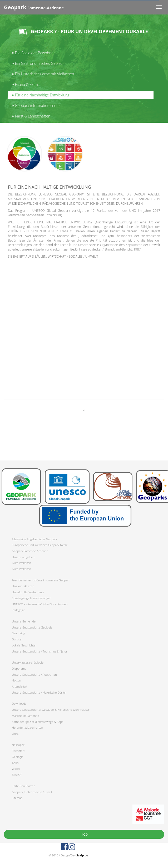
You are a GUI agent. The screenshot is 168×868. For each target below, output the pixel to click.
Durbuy (17, 639)
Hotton (16, 680)
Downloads (19, 703)
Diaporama (19, 668)
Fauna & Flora (25, 84)
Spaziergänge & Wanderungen (32, 598)
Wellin (16, 769)
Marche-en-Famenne (25, 716)
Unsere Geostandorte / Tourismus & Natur (40, 651)
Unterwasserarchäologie (28, 662)
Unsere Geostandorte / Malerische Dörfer (39, 692)
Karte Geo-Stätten (23, 786)
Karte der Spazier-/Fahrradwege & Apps (38, 722)
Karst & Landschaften (31, 116)
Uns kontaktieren (23, 586)
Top (84, 834)
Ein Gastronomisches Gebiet (37, 63)
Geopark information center (36, 106)
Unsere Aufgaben (23, 557)
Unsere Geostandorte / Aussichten (34, 675)
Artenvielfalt (19, 686)
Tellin (15, 763)
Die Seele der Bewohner (33, 53)
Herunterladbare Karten (27, 727)
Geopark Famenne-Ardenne (30, 551)
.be (82, 855)
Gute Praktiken (21, 563)
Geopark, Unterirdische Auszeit (32, 792)
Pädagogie (19, 610)
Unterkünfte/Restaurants (28, 592)
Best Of (17, 775)
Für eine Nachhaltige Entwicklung (41, 95)
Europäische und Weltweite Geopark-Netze (40, 545)
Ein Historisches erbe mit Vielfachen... (44, 74)
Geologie (18, 757)
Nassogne (18, 745)
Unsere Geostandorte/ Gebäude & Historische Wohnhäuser (51, 710)
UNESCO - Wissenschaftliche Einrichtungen (40, 604)
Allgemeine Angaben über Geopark (34, 539)
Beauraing (18, 633)
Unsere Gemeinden (25, 621)
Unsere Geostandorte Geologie (32, 627)
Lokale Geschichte (24, 645)
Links (15, 734)
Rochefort (18, 751)
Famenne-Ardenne (34, 7)
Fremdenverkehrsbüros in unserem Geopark (41, 580)
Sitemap (17, 798)
